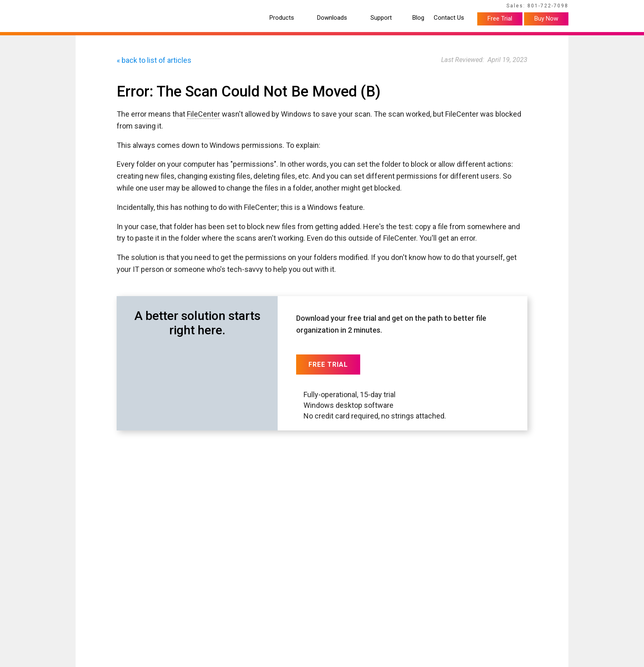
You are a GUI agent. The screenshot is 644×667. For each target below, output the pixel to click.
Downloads (332, 18)
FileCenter (204, 114)
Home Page (88, 7)
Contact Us (449, 18)
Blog (418, 18)
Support (381, 18)
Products (282, 18)
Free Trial (500, 18)
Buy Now (546, 18)
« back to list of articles (154, 60)
